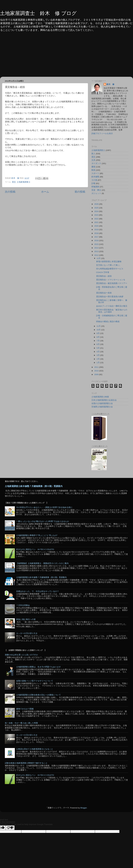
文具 (93, 160)
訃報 (93, 183)
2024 (97, 211)
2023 (97, 215)
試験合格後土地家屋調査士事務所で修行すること (26, 763)
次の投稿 (10, 192)
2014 (97, 248)
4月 (98, 352)
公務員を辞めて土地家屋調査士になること (35, 749)
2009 (97, 374)
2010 (97, 371)
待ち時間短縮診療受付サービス (110, 269)
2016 (97, 240)
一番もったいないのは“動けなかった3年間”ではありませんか (43, 521)
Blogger (84, 808)
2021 (97, 222)
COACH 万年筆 (103, 272)
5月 (98, 348)
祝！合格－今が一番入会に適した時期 (21, 723)
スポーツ (95, 173)
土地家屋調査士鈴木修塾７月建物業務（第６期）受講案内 (34, 486)
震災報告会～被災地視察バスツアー (112, 283)
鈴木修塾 (95, 177)
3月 (98, 355)
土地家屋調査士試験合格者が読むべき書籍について (39, 695)
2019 (97, 230)
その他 (94, 180)
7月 (98, 341)
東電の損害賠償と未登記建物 (109, 262)
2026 (97, 204)
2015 (97, 244)
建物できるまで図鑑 (25, 709)
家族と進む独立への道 (26, 619)
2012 (97, 255)
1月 (98, 363)
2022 (97, 219)
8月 (98, 337)
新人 (93, 154)
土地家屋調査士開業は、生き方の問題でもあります (39, 667)
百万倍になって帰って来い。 (109, 265)
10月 (99, 330)
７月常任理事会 (23, 605)
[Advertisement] (66, 56)
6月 (98, 344)
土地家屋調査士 (24, 182)
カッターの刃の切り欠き (27, 633)
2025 (97, 208)
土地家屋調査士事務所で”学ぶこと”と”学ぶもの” (37, 535)
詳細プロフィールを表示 (102, 134)
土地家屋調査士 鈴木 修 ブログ (38, 13)
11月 (99, 326)
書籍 (93, 167)
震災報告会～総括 (104, 276)
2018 (97, 233)
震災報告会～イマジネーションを (111, 280)
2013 (97, 251)
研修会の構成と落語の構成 (108, 322)
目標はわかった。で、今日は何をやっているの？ (38, 591)
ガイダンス (96, 163)
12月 (99, 258)
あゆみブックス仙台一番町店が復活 (112, 306)
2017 (97, 237)
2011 (97, 367)
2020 (97, 226)
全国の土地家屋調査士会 (102, 403)
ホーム (45, 192)
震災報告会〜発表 (104, 293)
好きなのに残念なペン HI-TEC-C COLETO (35, 549)
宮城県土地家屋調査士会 (102, 407)
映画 (93, 170)
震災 (14, 182)
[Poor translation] (10, 828)
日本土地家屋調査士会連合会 (104, 400)
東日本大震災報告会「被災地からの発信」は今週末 (112, 311)
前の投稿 (80, 192)
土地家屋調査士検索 (100, 397)
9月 (98, 333)
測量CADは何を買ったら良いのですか (21, 655)
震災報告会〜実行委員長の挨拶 (110, 297)
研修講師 (95, 187)
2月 (98, 359)
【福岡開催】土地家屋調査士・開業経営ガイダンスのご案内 (42, 563)
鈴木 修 (110, 84)
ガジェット (96, 193)
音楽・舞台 (96, 190)
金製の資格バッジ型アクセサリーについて (35, 681)
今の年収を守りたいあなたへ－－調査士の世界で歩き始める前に (44, 507)
